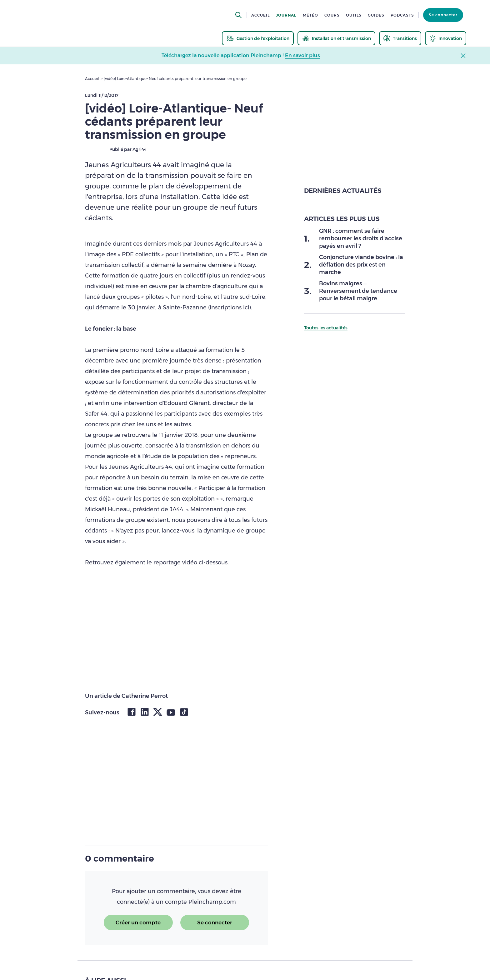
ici (246, 307)
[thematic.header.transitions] (400, 38)
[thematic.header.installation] (336, 38)
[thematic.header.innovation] (446, 38)
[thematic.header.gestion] (258, 38)
